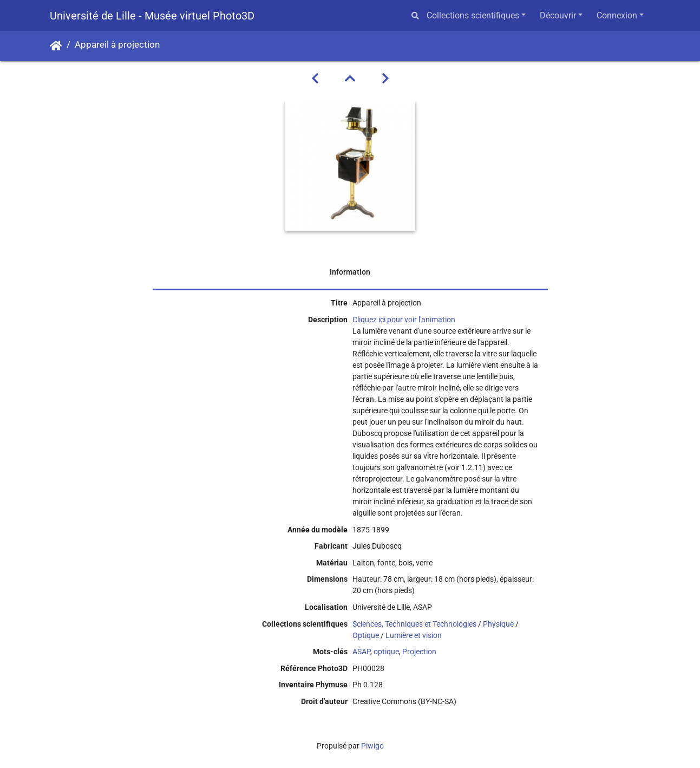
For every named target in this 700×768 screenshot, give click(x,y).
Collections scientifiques (473, 15)
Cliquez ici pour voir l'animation (404, 320)
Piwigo (372, 746)
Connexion (617, 15)
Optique (366, 635)
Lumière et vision (414, 635)
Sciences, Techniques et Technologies (414, 624)
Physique (498, 624)
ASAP (361, 652)
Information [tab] (350, 272)
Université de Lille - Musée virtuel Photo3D (152, 16)
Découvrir (558, 15)
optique (386, 652)
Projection (419, 652)
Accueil (56, 46)
